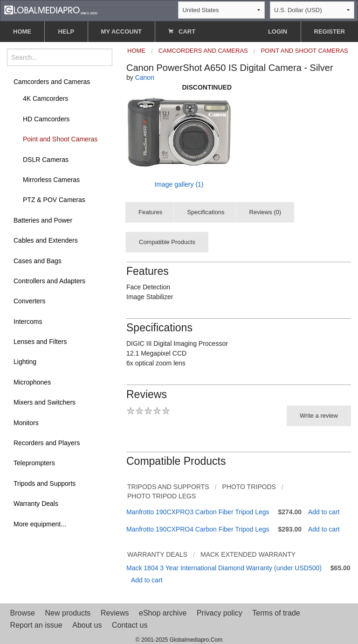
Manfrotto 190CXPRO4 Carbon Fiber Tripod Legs (198, 529)
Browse (23, 613)
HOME (22, 31)
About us (87, 625)
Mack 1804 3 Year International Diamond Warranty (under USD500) (224, 568)
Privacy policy (220, 613)
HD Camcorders (46, 119)
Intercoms (28, 322)
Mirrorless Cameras (51, 180)
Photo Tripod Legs (162, 496)
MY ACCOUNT (121, 31)
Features (150, 212)
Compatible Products (167, 242)
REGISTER (330, 31)
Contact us (130, 625)
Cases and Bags (38, 261)
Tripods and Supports (45, 483)
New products (68, 613)
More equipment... (40, 524)
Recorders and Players (47, 443)
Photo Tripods (249, 487)
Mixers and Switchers (45, 402)
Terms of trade (276, 613)
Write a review (319, 416)
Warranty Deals (36, 504)
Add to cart (324, 512)
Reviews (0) (265, 212)
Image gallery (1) (179, 184)
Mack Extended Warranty (248, 554)
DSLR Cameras (46, 160)
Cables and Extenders (46, 240)
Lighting (25, 362)
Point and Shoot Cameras (60, 139)
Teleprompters (34, 463)
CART (182, 31)
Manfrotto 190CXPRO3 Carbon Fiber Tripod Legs (198, 512)
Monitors (26, 423)
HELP (66, 31)
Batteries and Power (43, 220)
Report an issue (36, 625)
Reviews (115, 613)
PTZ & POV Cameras (54, 200)
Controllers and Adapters (49, 281)
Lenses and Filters (40, 342)
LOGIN (278, 31)
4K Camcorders (45, 98)
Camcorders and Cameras (52, 82)
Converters (29, 301)
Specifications (206, 212)
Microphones (32, 382)
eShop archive (163, 613)
